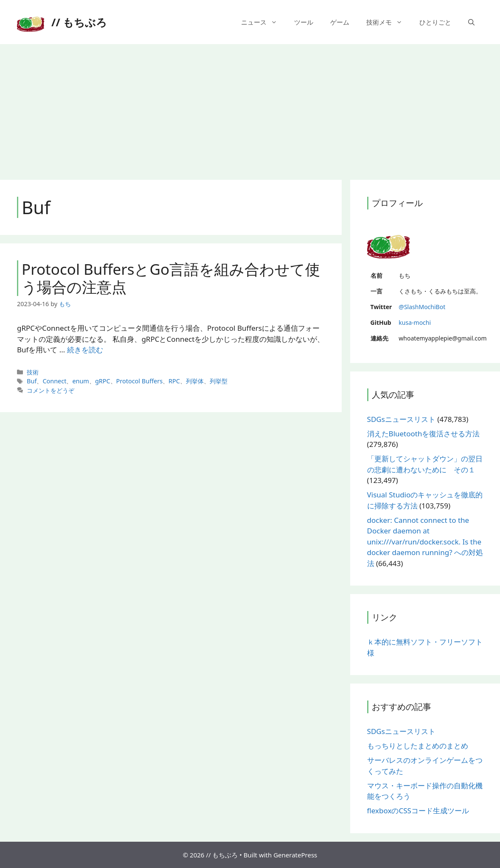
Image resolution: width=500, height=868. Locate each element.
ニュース (263, 22)
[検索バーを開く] (471, 22)
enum (81, 381)
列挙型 (219, 381)
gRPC (103, 381)
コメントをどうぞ (51, 390)
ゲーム (340, 22)
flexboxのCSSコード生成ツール (418, 811)
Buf (32, 381)
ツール (304, 22)
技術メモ (389, 22)
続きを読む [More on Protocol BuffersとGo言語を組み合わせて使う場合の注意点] (85, 350)
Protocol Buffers (140, 381)
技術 (33, 372)
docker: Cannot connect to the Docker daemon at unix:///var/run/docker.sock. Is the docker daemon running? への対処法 (425, 542)
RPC (174, 381)
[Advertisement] (250, 108)
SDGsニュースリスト (401, 419)
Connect (54, 381)
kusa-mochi (415, 322)
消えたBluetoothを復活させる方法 (424, 434)
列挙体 (195, 381)
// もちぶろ (79, 22)
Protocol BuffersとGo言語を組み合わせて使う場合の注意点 (171, 278)
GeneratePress (295, 855)
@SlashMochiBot (422, 307)
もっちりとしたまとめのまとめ (418, 746)
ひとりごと (435, 22)
